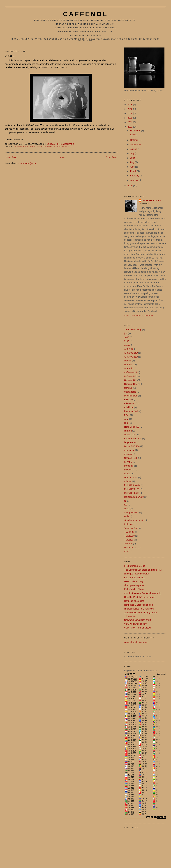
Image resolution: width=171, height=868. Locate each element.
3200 (127, 341)
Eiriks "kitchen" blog (134, 589)
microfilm (128, 454)
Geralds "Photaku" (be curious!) (140, 597)
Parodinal (129, 466)
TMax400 (129, 540)
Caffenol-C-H (131, 376)
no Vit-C (128, 462)
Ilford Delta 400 (132, 427)
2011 (130, 127)
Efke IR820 (130, 403)
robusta (128, 481)
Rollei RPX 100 (132, 489)
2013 (130, 118)
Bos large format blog (135, 578)
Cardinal (128, 388)
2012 (130, 122)
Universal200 (131, 548)
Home (62, 157)
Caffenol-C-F (130, 372)
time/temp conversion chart (137, 620)
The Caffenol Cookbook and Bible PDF (143, 570)
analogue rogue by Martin (137, 574)
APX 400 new (131, 357)
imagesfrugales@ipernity (136, 642)
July (133, 153)
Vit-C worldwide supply (135, 624)
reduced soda (131, 477)
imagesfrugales (151, 200)
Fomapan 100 (131, 411)
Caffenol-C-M (131, 384)
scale (127, 509)
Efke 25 (128, 400)
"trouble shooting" (133, 330)
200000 (10, 56)
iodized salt (130, 435)
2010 (130, 186)
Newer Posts (11, 157)
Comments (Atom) (28, 163)
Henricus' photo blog (134, 601)
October (135, 140)
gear (126, 419)
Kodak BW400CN (133, 439)
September (136, 145)
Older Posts (112, 157)
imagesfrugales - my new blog (139, 609)
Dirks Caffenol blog (133, 581)
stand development (41, 147)
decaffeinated (131, 396)
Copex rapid (130, 392)
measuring (129, 450)
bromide (128, 365)
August (134, 149)
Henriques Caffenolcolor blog (138, 605)
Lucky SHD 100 (132, 446)
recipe (127, 474)
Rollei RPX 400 (132, 493)
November (136, 131)
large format (130, 442)
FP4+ (127, 415)
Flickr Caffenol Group (135, 566)
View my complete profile (139, 316)
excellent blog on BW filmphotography (143, 593)
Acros (127, 345)
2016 (130, 104)
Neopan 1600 (131, 458)
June (133, 158)
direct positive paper (134, 585)
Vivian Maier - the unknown (137, 628)
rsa (126, 505)
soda (126, 516)
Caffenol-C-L (21, 147)
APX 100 (128, 349)
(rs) (126, 333)
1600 (127, 337)
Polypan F (129, 470)
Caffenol (85, 14)
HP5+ (127, 423)
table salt (128, 524)
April (133, 167)
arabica (128, 361)
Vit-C (127, 551)
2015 (130, 109)
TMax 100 (129, 532)
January (135, 180)
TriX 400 (128, 544)
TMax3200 (129, 536)
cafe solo (128, 368)
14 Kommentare (66, 144)
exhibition (129, 407)
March (134, 171)
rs (125, 501)
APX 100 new (131, 353)
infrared (128, 431)
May (133, 162)
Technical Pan (61, 147)
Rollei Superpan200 (134, 497)
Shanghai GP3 (131, 512)
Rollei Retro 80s (132, 485)
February (135, 176)
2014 (130, 113)
